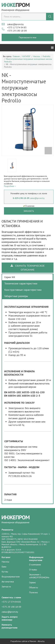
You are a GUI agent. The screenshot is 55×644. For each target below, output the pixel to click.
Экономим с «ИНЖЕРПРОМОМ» (39, 576)
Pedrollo (46, 56)
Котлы (5, 572)
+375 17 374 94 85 (17, 27)
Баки (4, 567)
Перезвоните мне (27, 37)
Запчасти (6, 587)
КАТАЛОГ (26, 56)
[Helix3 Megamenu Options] (52, 48)
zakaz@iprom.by (15, 24)
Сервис (32, 582)
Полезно (33, 592)
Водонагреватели (11, 577)
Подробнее (10, 186)
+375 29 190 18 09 (17, 31)
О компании (35, 565)
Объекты (34, 587)
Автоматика (8, 582)
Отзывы (33, 569)
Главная (16, 56)
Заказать (29, 211)
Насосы (37, 56)
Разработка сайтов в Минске (23, 641)
